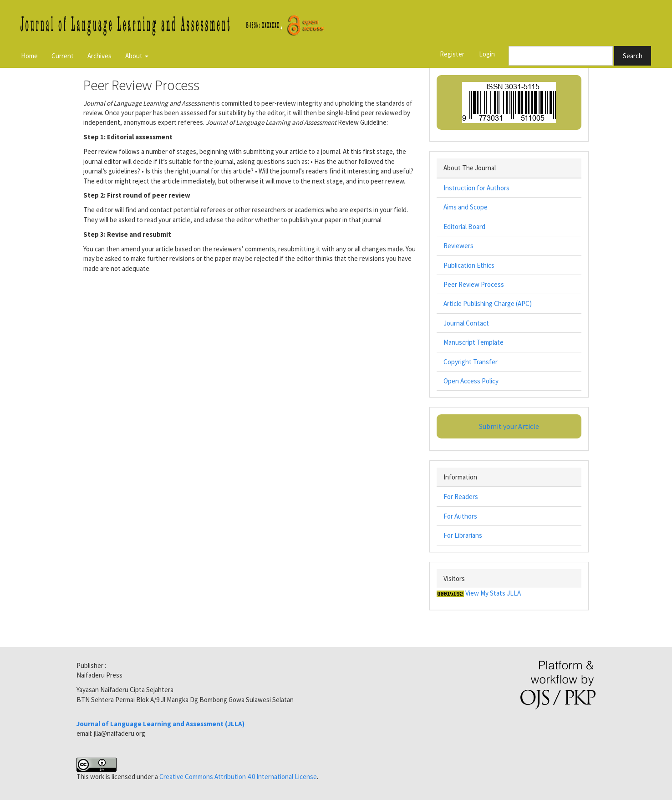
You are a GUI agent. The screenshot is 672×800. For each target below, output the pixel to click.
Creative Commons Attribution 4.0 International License (238, 777)
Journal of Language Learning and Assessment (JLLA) (160, 724)
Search (633, 56)
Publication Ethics (469, 265)
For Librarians (463, 535)
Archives (99, 56)
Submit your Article (509, 426)
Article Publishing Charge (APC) (488, 303)
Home (29, 56)
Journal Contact (466, 323)
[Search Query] (561, 56)
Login (487, 54)
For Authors (460, 516)
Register (452, 54)
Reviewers (458, 246)
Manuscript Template (473, 342)
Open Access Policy (471, 381)
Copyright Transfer (471, 362)
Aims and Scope (466, 207)
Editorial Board (464, 227)
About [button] (137, 56)
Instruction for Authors (476, 188)
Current (63, 56)
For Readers (461, 497)
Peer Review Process (474, 284)
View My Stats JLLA (493, 593)
